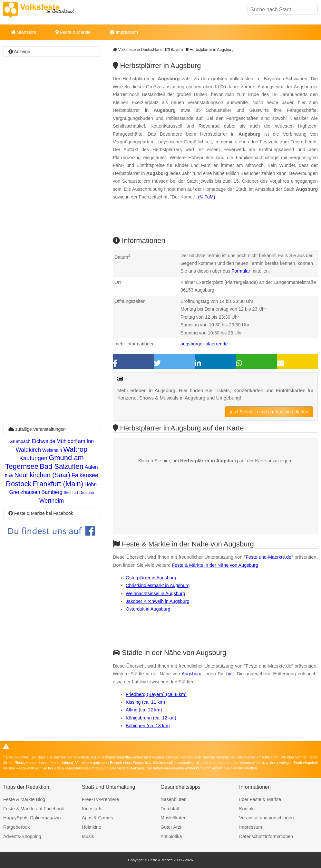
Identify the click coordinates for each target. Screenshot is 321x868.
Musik (88, 836)
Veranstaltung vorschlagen (267, 818)
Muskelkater (173, 818)
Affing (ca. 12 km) (144, 710)
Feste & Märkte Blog (24, 799)
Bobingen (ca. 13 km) (148, 726)
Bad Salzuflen (62, 466)
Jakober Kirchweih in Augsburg (158, 601)
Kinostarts (92, 809)
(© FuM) (207, 197)
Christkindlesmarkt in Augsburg (158, 585)
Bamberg (52, 492)
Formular (241, 271)
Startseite (23, 32)
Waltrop (75, 449)
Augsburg (191, 674)
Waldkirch (28, 450)
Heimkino (92, 827)
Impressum (124, 32)
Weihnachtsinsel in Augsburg (156, 593)
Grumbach (20, 441)
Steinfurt (71, 493)
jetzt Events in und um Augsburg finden (269, 412)
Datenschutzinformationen (266, 836)
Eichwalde (43, 441)
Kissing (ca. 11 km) (145, 702)
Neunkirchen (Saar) (42, 475)
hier (230, 674)
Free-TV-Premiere (100, 799)
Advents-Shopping (22, 836)
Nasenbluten (174, 799)
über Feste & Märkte (260, 799)
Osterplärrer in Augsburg (151, 578)
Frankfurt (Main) (58, 484)
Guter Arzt (171, 827)
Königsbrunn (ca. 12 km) (151, 718)
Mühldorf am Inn (75, 441)
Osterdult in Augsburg (148, 609)
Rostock (19, 484)
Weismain (52, 450)
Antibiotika (171, 836)
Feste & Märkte (73, 32)
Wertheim (52, 501)
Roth (9, 476)
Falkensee (85, 475)
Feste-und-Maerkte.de (268, 557)
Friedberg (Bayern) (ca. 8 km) (156, 694)
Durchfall (170, 809)
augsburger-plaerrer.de (204, 344)
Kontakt (247, 809)
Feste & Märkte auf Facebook (34, 809)
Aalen (91, 467)
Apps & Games (97, 818)
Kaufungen (33, 458)
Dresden (87, 493)
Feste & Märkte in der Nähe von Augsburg (215, 565)
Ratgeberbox (16, 827)
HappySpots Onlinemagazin (32, 818)
